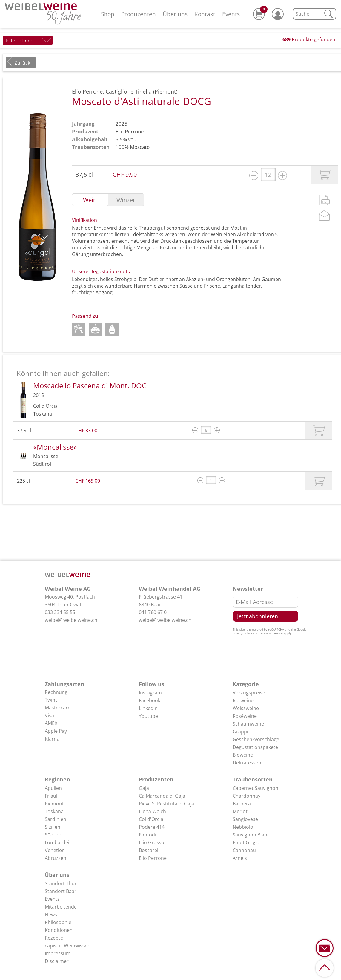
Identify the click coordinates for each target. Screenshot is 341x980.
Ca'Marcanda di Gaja (162, 796)
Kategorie (246, 684)
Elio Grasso (152, 842)
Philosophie (58, 922)
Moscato (140, 147)
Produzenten (139, 14)
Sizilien (53, 827)
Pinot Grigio (246, 842)
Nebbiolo (243, 827)
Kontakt (205, 14)
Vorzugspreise (249, 693)
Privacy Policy (242, 633)
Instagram (150, 693)
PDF (324, 200)
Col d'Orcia (151, 819)
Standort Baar (61, 891)
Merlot (240, 811)
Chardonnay (246, 796)
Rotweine (243, 700)
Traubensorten (253, 779)
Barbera (242, 804)
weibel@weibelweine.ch (71, 620)
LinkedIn (148, 708)
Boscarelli (150, 850)
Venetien (55, 850)
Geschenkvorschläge (256, 739)
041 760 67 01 (154, 612)
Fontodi (148, 835)
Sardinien (56, 819)
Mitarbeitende (61, 907)
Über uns (175, 14)
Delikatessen (247, 763)
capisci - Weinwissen (68, 946)
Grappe (241, 732)
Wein (90, 200)
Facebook (150, 700)
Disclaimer (57, 961)
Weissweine (246, 708)
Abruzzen (56, 858)
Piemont (54, 804)
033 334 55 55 (60, 612)
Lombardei (57, 842)
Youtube (148, 716)
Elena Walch (152, 811)
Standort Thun (61, 883)
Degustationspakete (255, 747)
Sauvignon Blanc (251, 835)
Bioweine (243, 755)
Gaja (144, 788)
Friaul (51, 796)
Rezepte (54, 938)
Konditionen (59, 930)
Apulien (53, 788)
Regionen (57, 779)
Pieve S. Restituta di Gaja (166, 804)
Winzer (126, 200)
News (51, 915)
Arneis (240, 858)
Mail (324, 215)
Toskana (54, 811)
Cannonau (244, 850)
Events (231, 14)
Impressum (58, 953)
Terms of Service (271, 633)
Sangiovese (245, 819)
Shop (108, 14)
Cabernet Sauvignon (255, 788)
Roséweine (245, 716)
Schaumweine (248, 724)
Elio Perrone (130, 131)
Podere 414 (152, 827)
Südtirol (54, 835)
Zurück (22, 63)
